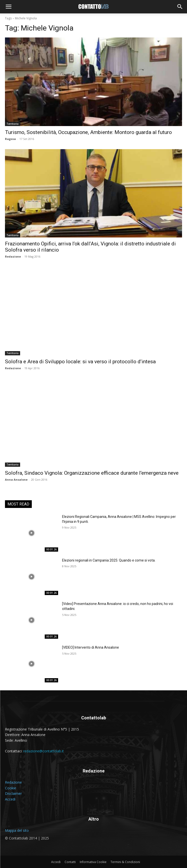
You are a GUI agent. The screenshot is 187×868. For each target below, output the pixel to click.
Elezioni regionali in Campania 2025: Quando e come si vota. (109, 560)
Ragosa (10, 139)
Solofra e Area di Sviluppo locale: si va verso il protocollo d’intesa (80, 362)
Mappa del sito (17, 830)
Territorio (13, 124)
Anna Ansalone (16, 480)
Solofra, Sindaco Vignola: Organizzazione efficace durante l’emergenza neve (92, 473)
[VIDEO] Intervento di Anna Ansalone (91, 647)
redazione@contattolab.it (44, 751)
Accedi (10, 799)
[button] (8, 7)
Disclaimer (13, 793)
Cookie (11, 788)
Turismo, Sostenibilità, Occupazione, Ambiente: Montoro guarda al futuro (88, 132)
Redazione (13, 256)
